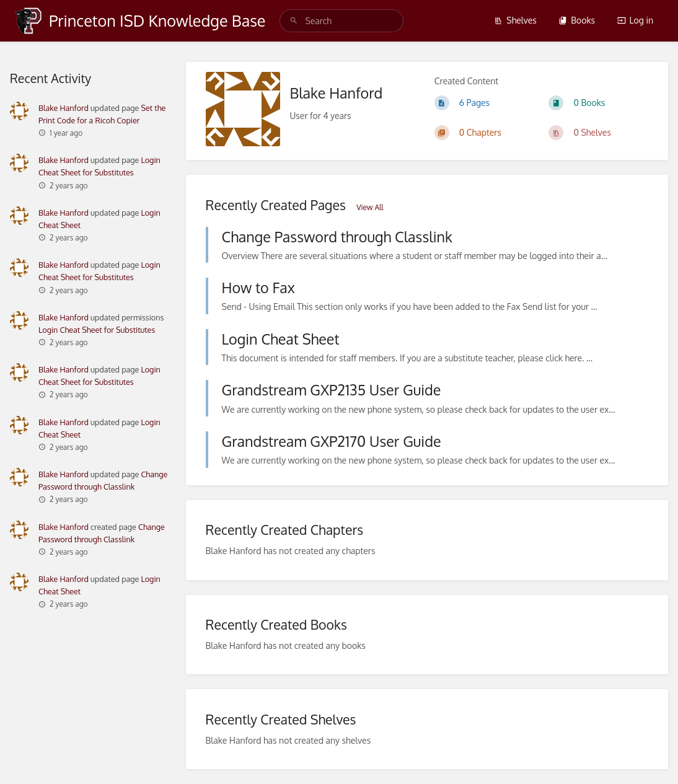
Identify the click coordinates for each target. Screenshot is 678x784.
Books (577, 20)
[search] (341, 21)
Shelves (515, 20)
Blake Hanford (64, 108)
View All (370, 207)
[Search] (294, 21)
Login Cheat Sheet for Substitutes (97, 330)
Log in (635, 20)
